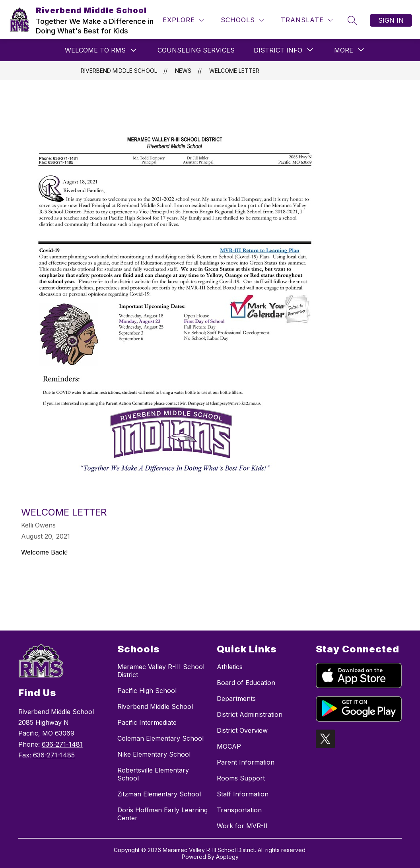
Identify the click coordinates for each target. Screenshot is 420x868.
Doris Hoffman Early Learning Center (162, 814)
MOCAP (229, 746)
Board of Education (246, 683)
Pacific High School (147, 691)
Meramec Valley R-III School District (161, 671)
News (183, 71)
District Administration (250, 714)
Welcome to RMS (95, 50)
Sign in (391, 20)
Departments (236, 699)
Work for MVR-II (242, 826)
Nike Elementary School (154, 754)
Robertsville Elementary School (153, 774)
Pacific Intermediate (147, 722)
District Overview (242, 730)
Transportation (239, 810)
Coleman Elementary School (160, 738)
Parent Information (246, 762)
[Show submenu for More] (344, 50)
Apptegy (227, 857)
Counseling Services (196, 50)
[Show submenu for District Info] (278, 50)
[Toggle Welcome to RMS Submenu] (134, 50)
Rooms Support (241, 778)
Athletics (230, 667)
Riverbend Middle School (119, 71)
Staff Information (243, 794)
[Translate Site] (307, 20)
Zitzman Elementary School (159, 794)
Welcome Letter (234, 71)
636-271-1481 (62, 744)
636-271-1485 (54, 755)
